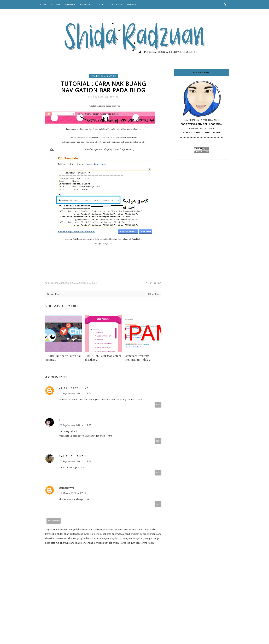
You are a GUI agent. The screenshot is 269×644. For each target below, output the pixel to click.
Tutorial (70, 4)
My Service (86, 4)
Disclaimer (116, 4)
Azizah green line (74, 388)
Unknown (67, 488)
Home (43, 4)
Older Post (154, 294)
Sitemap (131, 4)
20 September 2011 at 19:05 (75, 393)
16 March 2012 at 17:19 (72, 493)
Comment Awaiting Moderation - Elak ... (138, 358)
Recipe (101, 4)
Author (56, 4)
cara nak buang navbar (103, 76)
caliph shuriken (72, 456)
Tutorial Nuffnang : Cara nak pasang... (63, 358)
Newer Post (53, 294)
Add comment (54, 521)
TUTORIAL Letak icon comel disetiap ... (103, 358)
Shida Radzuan (100, 97)
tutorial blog (89, 283)
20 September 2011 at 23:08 (75, 461)
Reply (158, 405)
